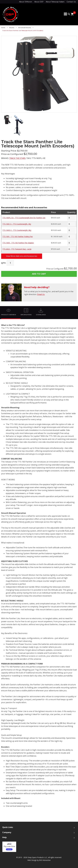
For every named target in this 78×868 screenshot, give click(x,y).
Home (3, 28)
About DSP (39, 2)
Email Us (41, 294)
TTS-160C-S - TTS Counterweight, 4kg (17, 224)
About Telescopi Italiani (55, 2)
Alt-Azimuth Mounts (25, 28)
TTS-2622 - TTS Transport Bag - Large (17, 249)
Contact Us (71, 2)
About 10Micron (26, 2)
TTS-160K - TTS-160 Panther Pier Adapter (18, 243)
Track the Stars (17, 158)
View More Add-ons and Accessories (22, 256)
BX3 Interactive (45, 860)
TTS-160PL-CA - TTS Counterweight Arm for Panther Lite (24, 218)
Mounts (12, 28)
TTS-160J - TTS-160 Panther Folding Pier (18, 237)
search (69, 14)
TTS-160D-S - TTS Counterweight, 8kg (17, 230)
